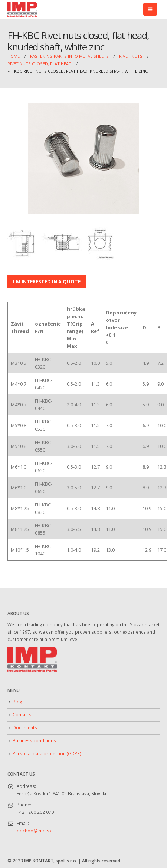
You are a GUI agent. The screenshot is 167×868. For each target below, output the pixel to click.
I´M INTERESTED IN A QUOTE (47, 281)
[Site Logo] (22, 9)
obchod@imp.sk (34, 831)
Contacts (22, 714)
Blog (17, 702)
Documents (25, 727)
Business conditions (34, 740)
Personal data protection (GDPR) (47, 753)
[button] (150, 9)
